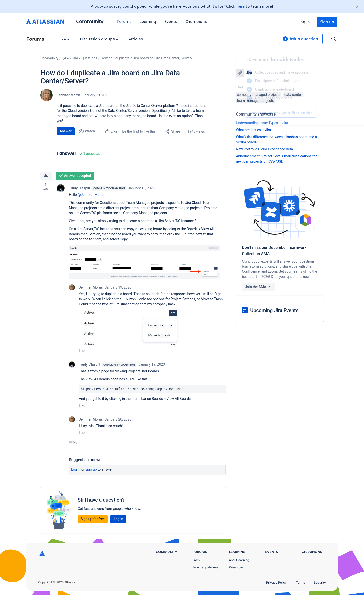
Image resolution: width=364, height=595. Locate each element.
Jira (75, 58)
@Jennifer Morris (91, 195)
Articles (135, 39)
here (241, 6)
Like (82, 351)
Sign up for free (93, 519)
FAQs (196, 560)
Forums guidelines (205, 567)
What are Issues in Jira (253, 130)
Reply (73, 442)
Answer (66, 131)
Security (320, 582)
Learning (148, 21)
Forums (124, 21)
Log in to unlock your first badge (242, 113)
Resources (236, 567)
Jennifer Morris (69, 95)
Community (90, 21)
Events (171, 21)
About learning (239, 560)
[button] (145, 262)
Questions (89, 58)
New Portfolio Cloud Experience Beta (264, 149)
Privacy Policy (276, 582)
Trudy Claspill (79, 188)
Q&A (63, 39)
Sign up (327, 22)
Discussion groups (99, 39)
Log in (304, 22)
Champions (196, 21)
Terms (300, 582)
